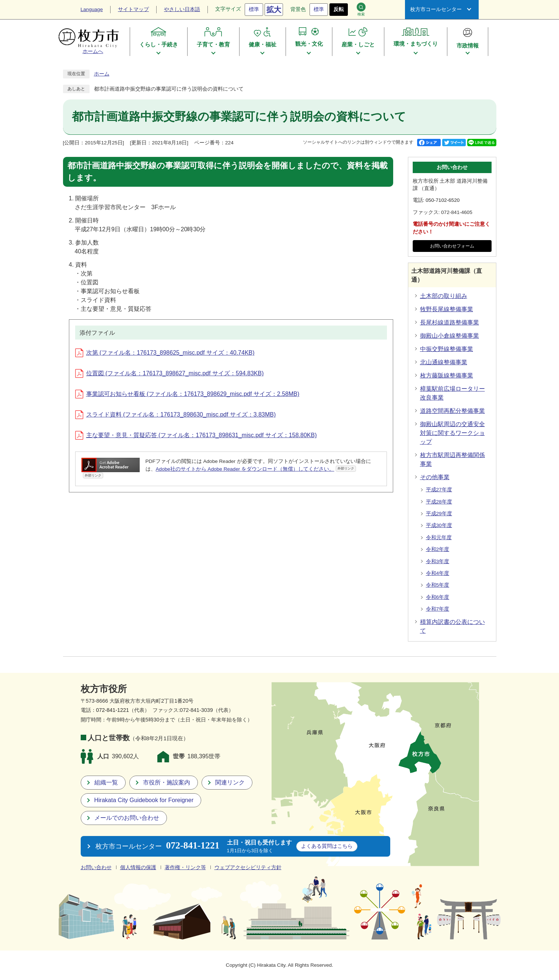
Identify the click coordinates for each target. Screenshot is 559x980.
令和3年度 (438, 561)
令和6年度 (438, 597)
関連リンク (230, 782)
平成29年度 (439, 514)
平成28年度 (439, 502)
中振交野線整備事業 (447, 349)
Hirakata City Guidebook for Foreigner (144, 800)
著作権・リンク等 (185, 867)
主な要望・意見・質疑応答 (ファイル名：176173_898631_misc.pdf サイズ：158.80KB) (196, 435)
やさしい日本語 (182, 9)
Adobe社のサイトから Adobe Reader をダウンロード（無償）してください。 (256, 469)
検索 (361, 9)
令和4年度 (438, 573)
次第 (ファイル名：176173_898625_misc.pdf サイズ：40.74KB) (165, 353)
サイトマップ (133, 9)
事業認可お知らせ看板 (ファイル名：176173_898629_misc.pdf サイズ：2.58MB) (187, 394)
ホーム (102, 74)
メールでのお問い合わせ (127, 818)
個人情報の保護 (138, 867)
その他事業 (435, 477)
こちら (327, 846)
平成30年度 (439, 525)
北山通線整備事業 (444, 362)
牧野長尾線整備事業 (447, 309)
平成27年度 (439, 490)
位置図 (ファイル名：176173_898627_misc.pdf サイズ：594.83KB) (170, 373)
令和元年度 (439, 538)
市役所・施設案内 (167, 782)
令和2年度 (438, 549)
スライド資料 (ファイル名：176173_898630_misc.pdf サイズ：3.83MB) (176, 415)
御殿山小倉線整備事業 (450, 336)
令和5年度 (438, 585)
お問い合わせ (96, 867)
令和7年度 (438, 609)
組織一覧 (106, 782)
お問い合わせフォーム (452, 246)
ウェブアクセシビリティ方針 (248, 867)
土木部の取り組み (444, 296)
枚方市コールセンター (436, 9)
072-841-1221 (113, 710)
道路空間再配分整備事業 (453, 411)
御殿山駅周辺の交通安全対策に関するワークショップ (453, 433)
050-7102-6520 (443, 200)
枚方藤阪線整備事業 (447, 375)
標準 (254, 9)
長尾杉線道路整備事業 (450, 322)
